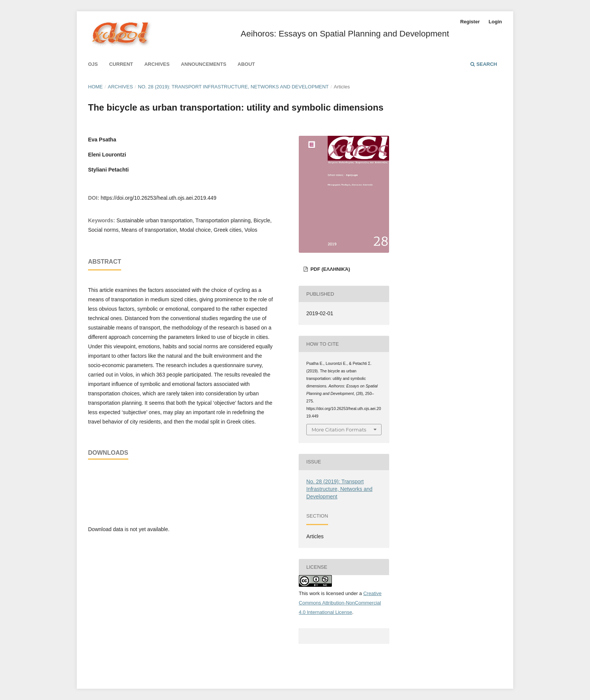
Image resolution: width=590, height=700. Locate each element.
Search (484, 64)
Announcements (204, 64)
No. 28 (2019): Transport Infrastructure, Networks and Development (233, 87)
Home (95, 87)
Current (121, 64)
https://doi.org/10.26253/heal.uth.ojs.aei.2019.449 (158, 198)
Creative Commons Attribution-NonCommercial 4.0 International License (340, 603)
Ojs (93, 64)
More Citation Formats (339, 430)
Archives (157, 64)
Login (495, 22)
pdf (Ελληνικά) (329, 269)
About (246, 64)
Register (470, 22)
